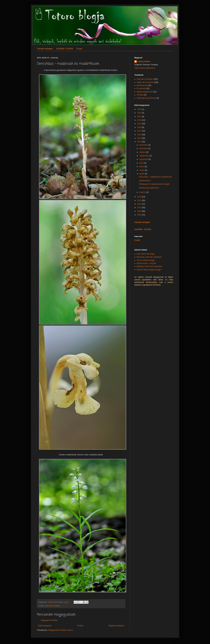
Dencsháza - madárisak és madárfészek (155, 177)
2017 (140, 131)
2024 (140, 109)
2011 (140, 204)
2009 (140, 211)
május (142, 170)
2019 (140, 124)
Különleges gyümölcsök (146, 98)
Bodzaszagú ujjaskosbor (149, 188)
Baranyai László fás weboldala (149, 257)
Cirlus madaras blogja (146, 260)
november (144, 148)
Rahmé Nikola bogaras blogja (149, 270)
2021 (140, 117)
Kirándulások (142, 85)
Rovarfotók (141, 88)
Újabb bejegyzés (45, 626)
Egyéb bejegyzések (145, 92)
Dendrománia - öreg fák (146, 263)
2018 (140, 127)
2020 (140, 120)
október (143, 152)
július (142, 163)
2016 (140, 135)
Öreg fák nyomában (145, 79)
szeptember (145, 156)
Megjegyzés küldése (49, 620)
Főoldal (80, 626)
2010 (140, 208)
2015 (140, 138)
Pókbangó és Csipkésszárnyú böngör (154, 184)
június (142, 167)
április (142, 174)
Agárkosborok (145, 181)
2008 (140, 215)
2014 (140, 142)
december (144, 145)
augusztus (144, 159)
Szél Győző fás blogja (146, 254)
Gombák (140, 95)
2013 (140, 197)
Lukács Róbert (144, 62)
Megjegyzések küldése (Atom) (60, 630)
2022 (140, 113)
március (143, 192)
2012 (140, 200)
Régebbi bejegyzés (116, 626)
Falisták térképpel (45, 49)
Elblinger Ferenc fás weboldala (149, 266)
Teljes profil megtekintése (145, 68)
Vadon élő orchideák (52, 606)
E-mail (79, 49)
